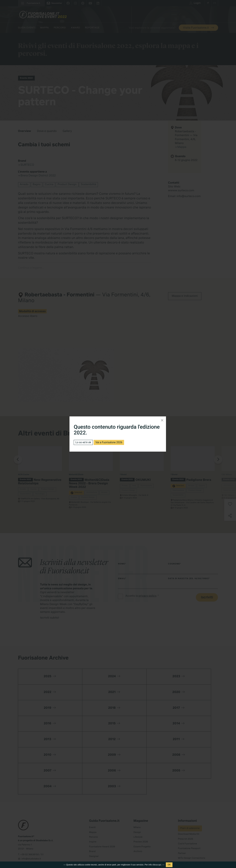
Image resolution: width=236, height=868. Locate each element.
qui (160, 865)
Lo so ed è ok (84, 442)
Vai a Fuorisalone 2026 (111, 442)
